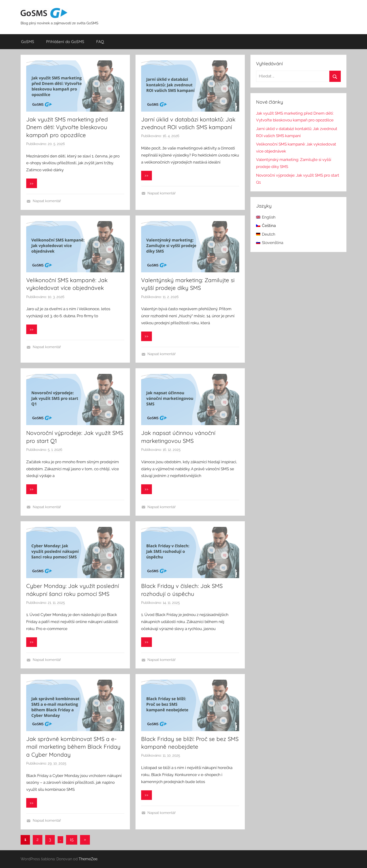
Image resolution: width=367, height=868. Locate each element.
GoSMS (28, 42)
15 (72, 839)
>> (32, 183)
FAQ (100, 42)
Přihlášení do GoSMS (65, 42)
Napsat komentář (47, 201)
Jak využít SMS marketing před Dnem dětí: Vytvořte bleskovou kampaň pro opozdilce (67, 127)
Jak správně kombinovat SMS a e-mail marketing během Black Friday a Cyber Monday (73, 747)
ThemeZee (88, 859)
